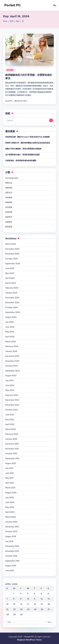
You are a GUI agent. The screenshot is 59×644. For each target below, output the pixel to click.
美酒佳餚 (9, 212)
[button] (51, 120)
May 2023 (10, 390)
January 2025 (11, 293)
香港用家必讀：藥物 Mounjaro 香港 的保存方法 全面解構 (27, 137)
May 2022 (10, 420)
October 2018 (11, 556)
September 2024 (13, 312)
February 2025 (12, 288)
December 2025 (12, 249)
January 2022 (11, 439)
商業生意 (9, 183)
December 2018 (12, 546)
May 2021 (9, 478)
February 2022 (12, 434)
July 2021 (9, 468)
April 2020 (10, 512)
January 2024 (11, 351)
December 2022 (12, 400)
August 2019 (11, 536)
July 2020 (9, 498)
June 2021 (10, 473)
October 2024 (11, 307)
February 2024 (12, 346)
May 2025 (10, 273)
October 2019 (11, 532)
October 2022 (11, 410)
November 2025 (12, 254)
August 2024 (11, 317)
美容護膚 (9, 207)
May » (50, 622)
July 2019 (9, 541)
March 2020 (10, 517)
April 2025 (10, 278)
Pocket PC (12, 5)
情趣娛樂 (9, 202)
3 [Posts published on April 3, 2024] (28, 594)
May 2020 (10, 507)
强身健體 (10, 70)
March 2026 (10, 244)
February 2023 (12, 395)
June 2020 (10, 502)
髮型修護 (9, 227)
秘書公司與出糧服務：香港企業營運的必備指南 (23, 149)
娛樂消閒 (9, 188)
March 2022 (10, 429)
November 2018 (12, 551)
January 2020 (11, 522)
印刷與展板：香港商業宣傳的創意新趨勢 (21, 161)
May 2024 (10, 332)
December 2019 (12, 527)
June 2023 (10, 385)
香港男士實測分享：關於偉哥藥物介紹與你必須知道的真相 (28, 143)
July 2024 (10, 322)
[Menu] (55, 5)
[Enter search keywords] (29, 120)
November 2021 (12, 449)
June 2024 (10, 327)
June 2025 (10, 268)
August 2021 (11, 463)
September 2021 (12, 458)
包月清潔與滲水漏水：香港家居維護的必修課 (22, 155)
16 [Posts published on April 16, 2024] (21, 604)
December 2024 (12, 298)
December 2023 (12, 356)
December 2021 (12, 444)
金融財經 (9, 222)
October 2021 (11, 454)
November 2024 (12, 303)
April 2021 (10, 483)
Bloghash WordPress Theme (29, 640)
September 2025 (13, 264)
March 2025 (10, 283)
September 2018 (12, 561)
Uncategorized (12, 178)
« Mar (9, 622)
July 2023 (9, 381)
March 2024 (10, 342)
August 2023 (11, 376)
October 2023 (11, 366)
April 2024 (10, 337)
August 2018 (11, 566)
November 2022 (12, 405)
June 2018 (10, 571)
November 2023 (12, 361)
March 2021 (10, 488)
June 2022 (10, 415)
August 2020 (11, 493)
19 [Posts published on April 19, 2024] (42, 604)
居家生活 (9, 193)
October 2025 (11, 259)
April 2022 (10, 424)
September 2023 (13, 371)
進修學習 (9, 217)
